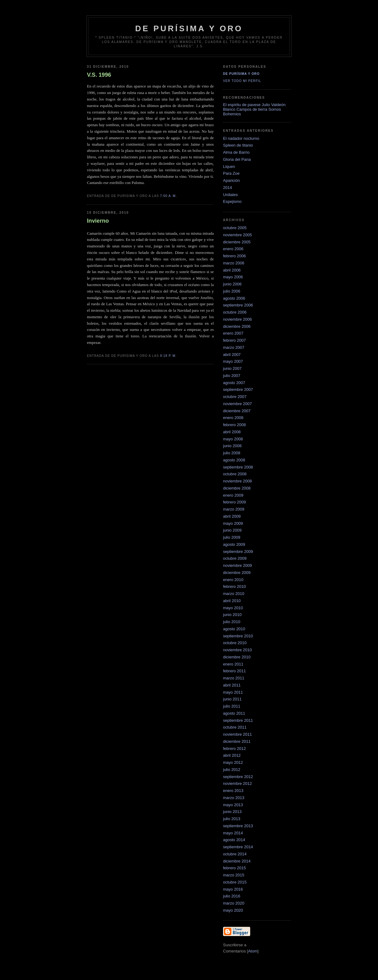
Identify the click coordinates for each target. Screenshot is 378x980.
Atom (253, 951)
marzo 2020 (234, 903)
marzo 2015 (234, 875)
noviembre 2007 (237, 404)
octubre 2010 (235, 643)
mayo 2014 (233, 833)
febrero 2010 (234, 586)
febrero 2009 (234, 502)
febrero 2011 (234, 671)
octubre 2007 (235, 397)
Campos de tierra (252, 109)
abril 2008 (232, 432)
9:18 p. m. (169, 356)
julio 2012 (232, 770)
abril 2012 (232, 755)
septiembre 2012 (238, 777)
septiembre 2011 (238, 720)
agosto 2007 (234, 383)
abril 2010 (232, 601)
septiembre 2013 (238, 826)
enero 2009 (233, 495)
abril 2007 (232, 355)
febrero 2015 (234, 868)
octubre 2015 (235, 882)
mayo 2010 (233, 608)
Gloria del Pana (237, 159)
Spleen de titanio (238, 145)
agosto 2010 (234, 629)
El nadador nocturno (241, 138)
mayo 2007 (233, 361)
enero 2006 (233, 249)
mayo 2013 (233, 805)
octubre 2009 (235, 558)
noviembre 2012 (237, 783)
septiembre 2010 (238, 636)
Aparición (231, 180)
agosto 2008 (234, 460)
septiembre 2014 (238, 847)
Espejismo (232, 201)
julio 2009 (232, 537)
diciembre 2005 (237, 242)
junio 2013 (232, 812)
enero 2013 (233, 791)
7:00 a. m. (169, 196)
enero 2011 (233, 664)
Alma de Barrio (236, 152)
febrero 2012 (234, 749)
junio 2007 (232, 368)
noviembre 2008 (237, 481)
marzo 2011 (234, 678)
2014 (228, 188)
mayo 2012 (233, 762)
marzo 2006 (234, 263)
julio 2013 (232, 819)
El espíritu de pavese (242, 105)
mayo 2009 (233, 523)
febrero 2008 (234, 425)
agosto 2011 (234, 713)
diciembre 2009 (237, 573)
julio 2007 (232, 376)
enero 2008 (233, 418)
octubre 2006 (235, 312)
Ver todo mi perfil (242, 81)
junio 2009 (232, 530)
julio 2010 (232, 622)
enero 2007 (233, 333)
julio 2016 (232, 896)
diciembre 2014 (237, 861)
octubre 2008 (235, 474)
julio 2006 (232, 291)
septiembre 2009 (238, 552)
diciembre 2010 (237, 657)
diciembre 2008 (237, 488)
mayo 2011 (233, 692)
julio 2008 (232, 453)
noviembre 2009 (237, 565)
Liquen (229, 167)
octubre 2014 (235, 854)
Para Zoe (231, 173)
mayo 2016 (233, 889)
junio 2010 (232, 615)
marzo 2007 (234, 347)
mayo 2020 (233, 910)
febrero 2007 (234, 340)
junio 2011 (232, 699)
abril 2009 (232, 516)
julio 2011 (232, 706)
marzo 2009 (234, 509)
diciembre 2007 (237, 411)
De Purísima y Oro (241, 74)
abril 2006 (232, 270)
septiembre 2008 (238, 467)
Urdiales (230, 195)
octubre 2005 (235, 228)
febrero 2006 (234, 256)
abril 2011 (232, 685)
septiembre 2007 (238, 389)
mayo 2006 (233, 277)
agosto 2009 (234, 544)
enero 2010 (233, 580)
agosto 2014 (234, 840)
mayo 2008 (233, 439)
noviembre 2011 (237, 734)
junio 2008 (232, 446)
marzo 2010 (234, 594)
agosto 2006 (234, 298)
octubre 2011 (235, 727)
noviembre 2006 (237, 319)
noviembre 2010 (237, 650)
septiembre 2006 (238, 305)
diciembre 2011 (237, 741)
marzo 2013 (234, 798)
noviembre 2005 (237, 235)
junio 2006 (232, 284)
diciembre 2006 (237, 326)
